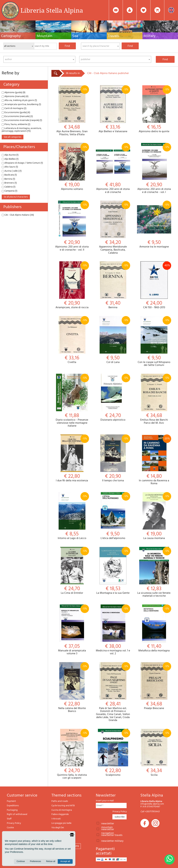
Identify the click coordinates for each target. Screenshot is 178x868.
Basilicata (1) (9, 175)
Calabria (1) (9, 187)
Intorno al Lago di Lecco (72, 516)
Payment (11, 801)
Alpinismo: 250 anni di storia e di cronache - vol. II (72, 226)
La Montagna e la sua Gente (113, 571)
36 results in (73, 73)
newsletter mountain (108, 823)
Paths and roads (60, 801)
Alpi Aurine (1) (10, 155)
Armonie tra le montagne (154, 225)
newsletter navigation (108, 829)
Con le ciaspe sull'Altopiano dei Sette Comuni (154, 341)
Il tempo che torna (113, 458)
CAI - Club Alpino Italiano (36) (18, 215)
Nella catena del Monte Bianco (72, 688)
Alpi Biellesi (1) (10, 159)
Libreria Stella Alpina (52, 10)
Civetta (72, 340)
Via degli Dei (58, 828)
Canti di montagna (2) (14, 108)
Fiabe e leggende (60, 814)
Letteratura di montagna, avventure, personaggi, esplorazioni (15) (22, 130)
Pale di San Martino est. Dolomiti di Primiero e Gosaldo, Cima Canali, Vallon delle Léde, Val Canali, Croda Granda (113, 692)
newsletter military (112, 841)
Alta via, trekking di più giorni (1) (19, 100)
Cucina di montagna (62, 810)
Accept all (65, 861)
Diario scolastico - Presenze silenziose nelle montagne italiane (72, 401)
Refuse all (51, 861)
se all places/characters (16, 197)
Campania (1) (9, 191)
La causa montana (154, 516)
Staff (9, 819)
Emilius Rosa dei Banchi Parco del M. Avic (154, 399)
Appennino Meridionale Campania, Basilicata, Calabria (113, 228)
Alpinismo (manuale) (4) (15, 96)
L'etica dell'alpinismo (113, 516)
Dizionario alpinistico (113, 398)
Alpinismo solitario (72, 167)
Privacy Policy (14, 823)
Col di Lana (113, 340)
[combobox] (100, 46)
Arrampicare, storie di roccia (72, 285)
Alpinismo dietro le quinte (154, 109)
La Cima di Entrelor (72, 571)
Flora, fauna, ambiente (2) (16, 124)
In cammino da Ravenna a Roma (154, 460)
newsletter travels (112, 835)
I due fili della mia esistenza (72, 458)
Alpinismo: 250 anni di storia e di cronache (113, 168)
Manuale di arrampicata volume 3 (72, 630)
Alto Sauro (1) (10, 167)
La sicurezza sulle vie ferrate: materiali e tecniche (154, 572)
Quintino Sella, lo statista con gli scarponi (72, 754)
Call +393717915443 (150, 812)
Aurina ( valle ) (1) (12, 171)
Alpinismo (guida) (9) (13, 93)
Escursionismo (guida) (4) (16, 112)
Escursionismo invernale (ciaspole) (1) (22, 120)
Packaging (12, 810)
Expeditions (13, 806)
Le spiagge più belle (61, 823)
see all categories (13, 137)
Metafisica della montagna (154, 628)
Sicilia (154, 753)
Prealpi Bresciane (154, 686)
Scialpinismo (113, 753)
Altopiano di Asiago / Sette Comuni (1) (22, 163)
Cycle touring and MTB (63, 806)
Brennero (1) (9, 183)
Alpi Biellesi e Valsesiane (113, 109)
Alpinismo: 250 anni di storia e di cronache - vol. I (154, 168)
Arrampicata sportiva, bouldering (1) (21, 104)
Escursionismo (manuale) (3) (17, 116)
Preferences (35, 861)
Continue (21, 861)
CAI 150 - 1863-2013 (154, 285)
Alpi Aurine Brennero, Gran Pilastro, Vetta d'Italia (72, 111)
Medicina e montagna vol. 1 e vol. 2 (113, 630)
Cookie (10, 828)
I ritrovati (56, 819)
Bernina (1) (8, 179)
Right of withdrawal (17, 814)
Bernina (113, 285)
